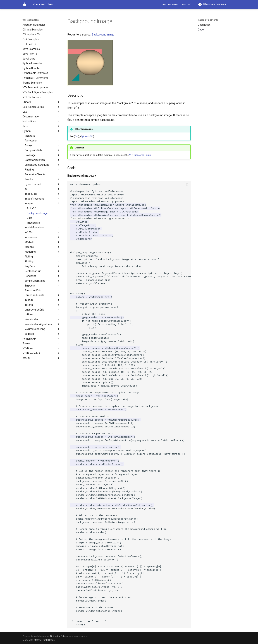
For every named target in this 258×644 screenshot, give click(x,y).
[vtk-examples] (25, 4)
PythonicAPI (87, 136)
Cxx (77, 136)
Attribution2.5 (57, 636)
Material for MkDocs (44, 640)
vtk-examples (31, 20)
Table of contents (208, 20)
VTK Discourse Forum (140, 155)
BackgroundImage (103, 35)
